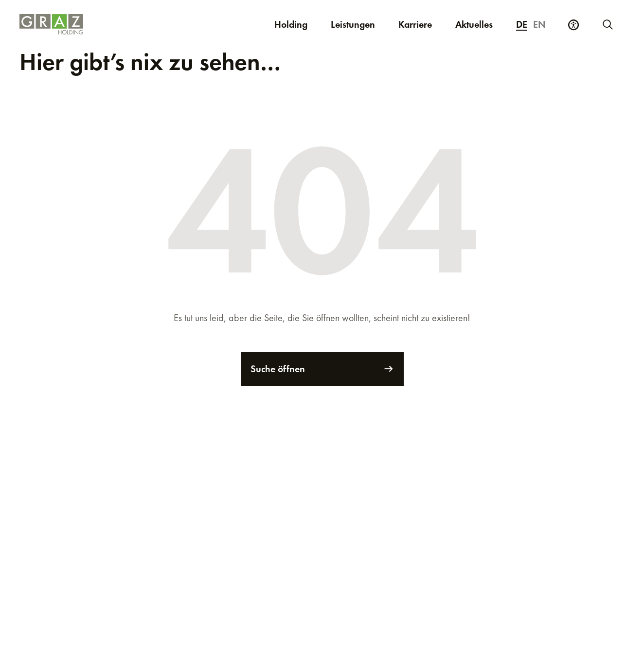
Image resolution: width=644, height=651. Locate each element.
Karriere (421, 24)
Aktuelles (474, 24)
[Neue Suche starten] (607, 24)
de (522, 24)
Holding (291, 24)
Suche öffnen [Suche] (322, 369)
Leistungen (353, 24)
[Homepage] (102, 24)
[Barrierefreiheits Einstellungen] (573, 25)
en (539, 24)
